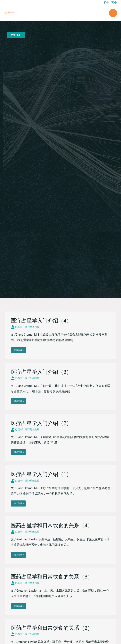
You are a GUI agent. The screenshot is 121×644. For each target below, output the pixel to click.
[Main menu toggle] (113, 13)
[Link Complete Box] (60, 335)
